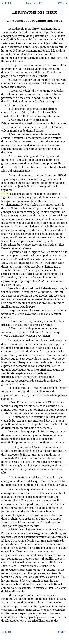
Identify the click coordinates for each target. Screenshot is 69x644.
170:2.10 (4, 193)
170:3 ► (63, 3)
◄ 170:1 (6, 3)
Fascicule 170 (35, 3)
